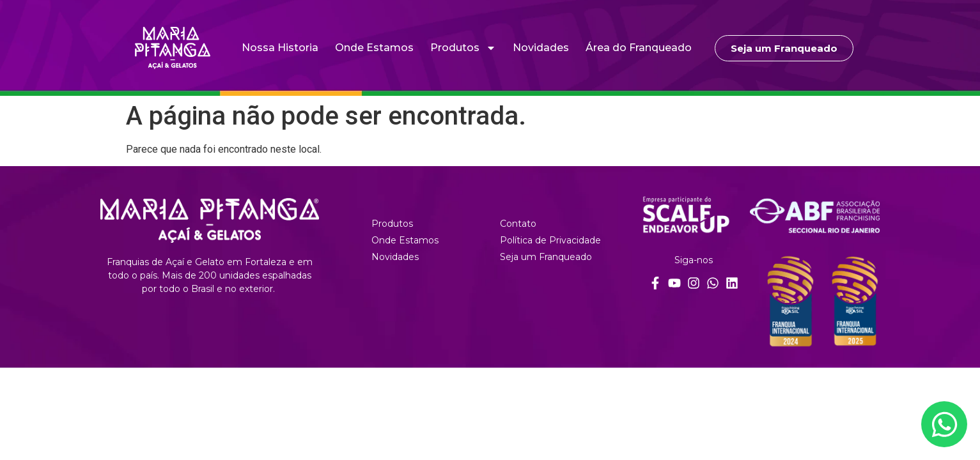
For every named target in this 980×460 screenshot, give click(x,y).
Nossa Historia (280, 48)
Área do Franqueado (639, 48)
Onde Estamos (374, 48)
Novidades (541, 48)
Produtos (463, 48)
